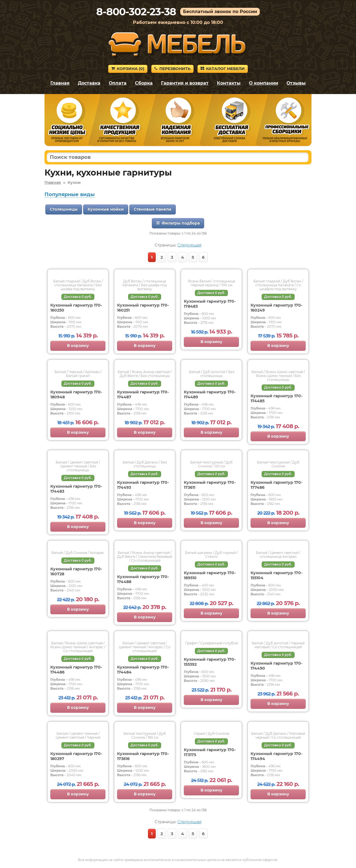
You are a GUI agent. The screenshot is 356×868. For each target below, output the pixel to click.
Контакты (229, 83)
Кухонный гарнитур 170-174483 (76, 489)
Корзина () (128, 69)
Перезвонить (172, 69)
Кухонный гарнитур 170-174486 (76, 670)
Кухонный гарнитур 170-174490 (276, 666)
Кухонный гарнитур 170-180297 (76, 756)
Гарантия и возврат (185, 83)
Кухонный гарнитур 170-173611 (210, 485)
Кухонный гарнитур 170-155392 (210, 662)
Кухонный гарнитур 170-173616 (143, 756)
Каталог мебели (223, 69)
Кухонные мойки (106, 209)
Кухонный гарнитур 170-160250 (76, 308)
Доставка (89, 83)
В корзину (78, 346)
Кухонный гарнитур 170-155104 (276, 575)
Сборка (144, 83)
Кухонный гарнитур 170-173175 (210, 752)
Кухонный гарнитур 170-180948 (76, 394)
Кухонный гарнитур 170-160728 (76, 571)
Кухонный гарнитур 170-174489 (210, 394)
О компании (264, 83)
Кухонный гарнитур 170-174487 (143, 394)
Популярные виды (70, 194)
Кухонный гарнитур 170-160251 (143, 308)
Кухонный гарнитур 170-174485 (276, 398)
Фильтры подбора (178, 223)
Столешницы (64, 209)
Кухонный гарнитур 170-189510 (210, 575)
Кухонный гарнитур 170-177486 (276, 485)
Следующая (189, 245)
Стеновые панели (153, 209)
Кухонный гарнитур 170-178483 (210, 304)
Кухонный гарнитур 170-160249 (276, 308)
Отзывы (296, 83)
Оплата (118, 83)
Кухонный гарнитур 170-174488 (143, 579)
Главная (60, 83)
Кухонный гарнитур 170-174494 (276, 756)
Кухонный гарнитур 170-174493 (143, 485)
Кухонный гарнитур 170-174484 (143, 670)
